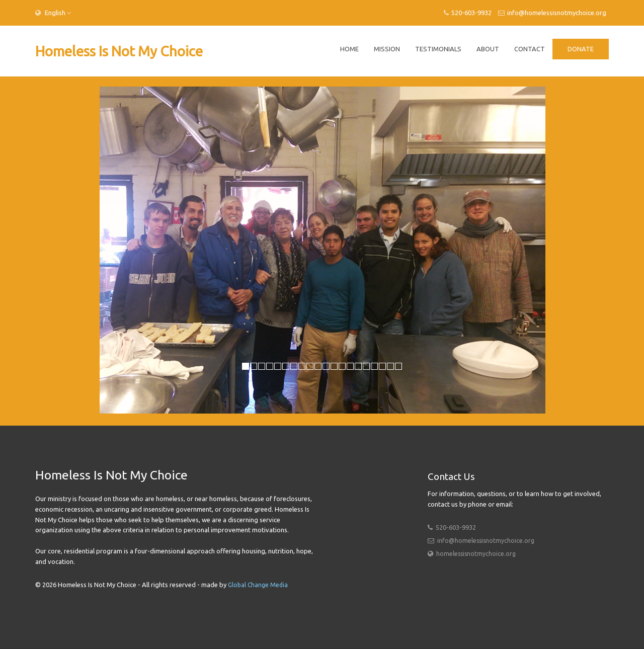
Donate (581, 49)
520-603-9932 (468, 13)
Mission (387, 49)
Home (349, 49)
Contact (530, 49)
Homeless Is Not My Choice (119, 51)
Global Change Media (258, 585)
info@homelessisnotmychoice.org (552, 13)
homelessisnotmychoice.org (476, 554)
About (488, 49)
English (54, 13)
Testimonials (438, 49)
